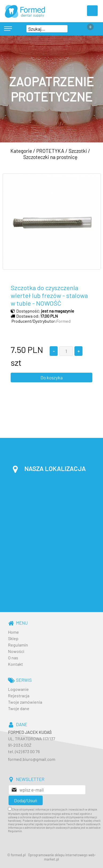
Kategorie (21, 151)
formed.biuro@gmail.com (32, 759)
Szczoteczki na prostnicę (50, 157)
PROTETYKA (50, 151)
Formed (64, 321)
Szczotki (78, 151)
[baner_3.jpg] (51, 89)
